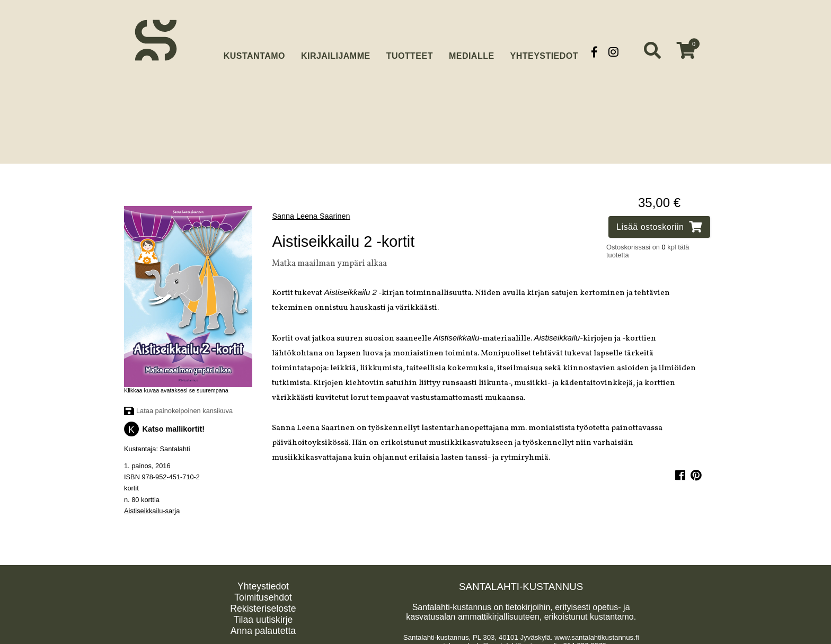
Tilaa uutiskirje (263, 615)
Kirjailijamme (336, 52)
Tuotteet (410, 52)
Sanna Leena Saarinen (311, 212)
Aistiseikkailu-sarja (152, 507)
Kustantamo (254, 51)
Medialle (472, 52)
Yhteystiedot (544, 52)
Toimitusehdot (263, 593)
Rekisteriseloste (263, 604)
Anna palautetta (263, 627)
